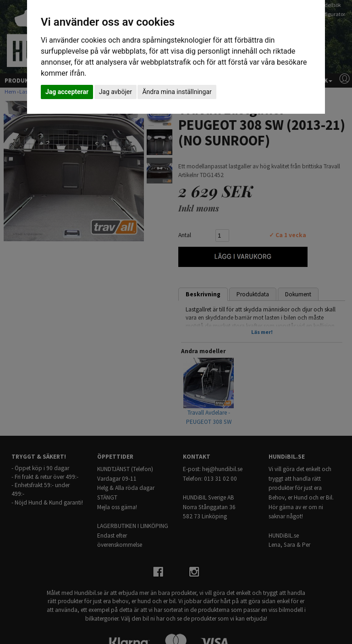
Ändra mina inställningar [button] (177, 92)
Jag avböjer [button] (115, 92)
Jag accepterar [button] (67, 92)
